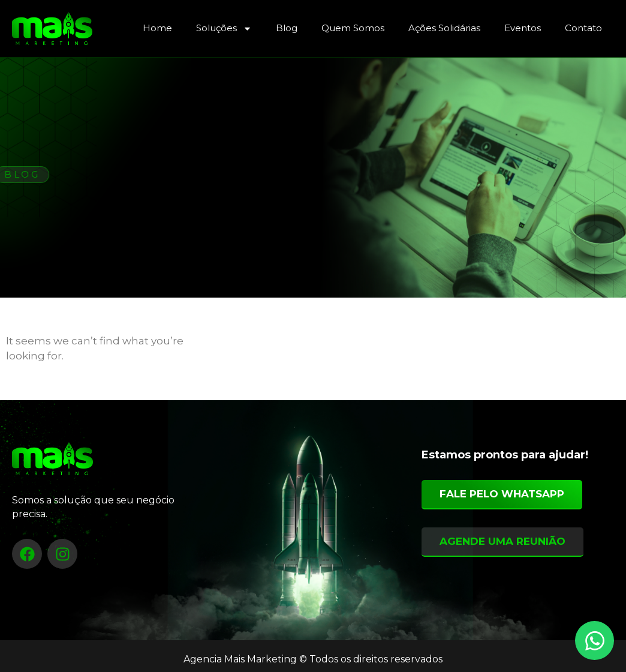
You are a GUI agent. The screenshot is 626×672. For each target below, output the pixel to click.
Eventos (523, 28)
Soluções (224, 28)
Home (157, 28)
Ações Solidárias (444, 28)
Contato (583, 28)
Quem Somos (353, 28)
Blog (287, 28)
